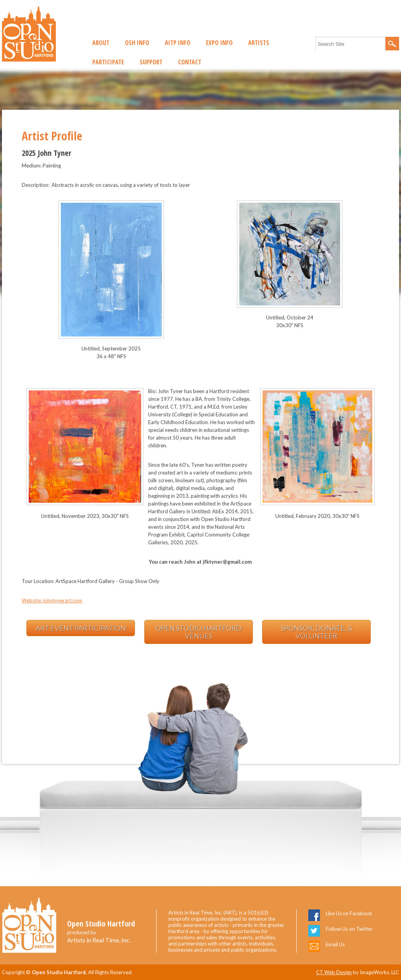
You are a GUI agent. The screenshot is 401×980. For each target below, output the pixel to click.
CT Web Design (334, 972)
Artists (259, 43)
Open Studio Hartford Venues (199, 632)
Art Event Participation (81, 628)
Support (151, 62)
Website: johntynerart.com (52, 600)
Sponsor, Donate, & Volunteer (317, 632)
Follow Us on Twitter (349, 929)
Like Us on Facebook (349, 913)
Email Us (335, 944)
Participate (108, 62)
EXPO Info (219, 43)
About (101, 43)
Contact (190, 62)
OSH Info (137, 43)
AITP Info (178, 43)
